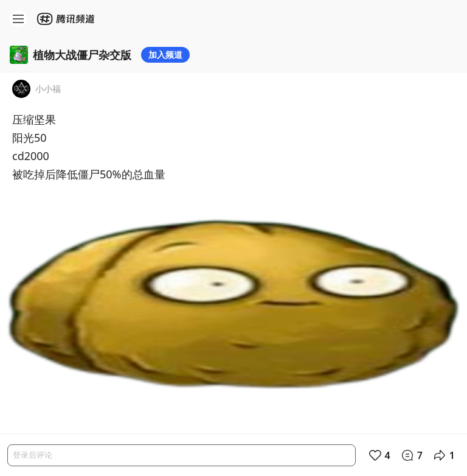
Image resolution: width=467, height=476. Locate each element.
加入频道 (165, 54)
